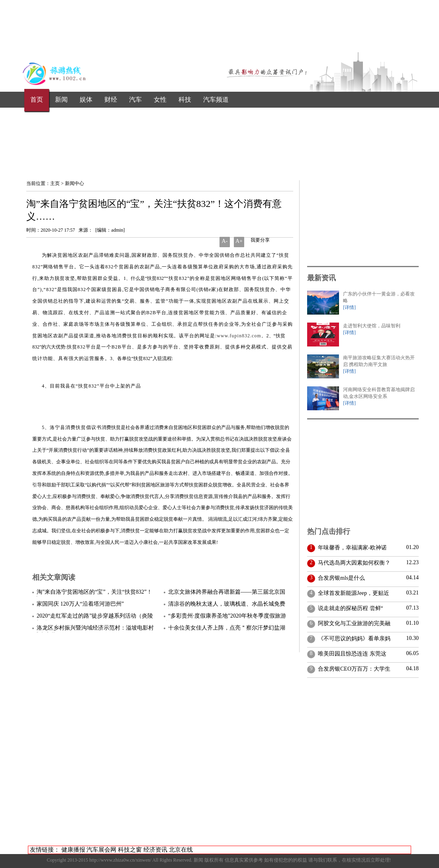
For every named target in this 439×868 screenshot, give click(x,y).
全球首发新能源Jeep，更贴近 (352, 593)
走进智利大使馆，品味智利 (372, 326)
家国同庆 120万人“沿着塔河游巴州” (80, 604)
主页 (55, 183)
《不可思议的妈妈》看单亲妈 (353, 639)
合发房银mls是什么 (340, 578)
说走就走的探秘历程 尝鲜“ (349, 608)
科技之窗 (130, 850)
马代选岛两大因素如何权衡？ (353, 563)
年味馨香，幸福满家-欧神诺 (351, 548)
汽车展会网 (101, 850)
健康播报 (73, 850)
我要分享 (260, 240)
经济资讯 (155, 850)
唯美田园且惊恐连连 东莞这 (351, 654)
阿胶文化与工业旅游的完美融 (353, 623)
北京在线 (181, 850)
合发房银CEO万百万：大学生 (353, 669)
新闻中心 (74, 183)
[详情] (349, 307)
